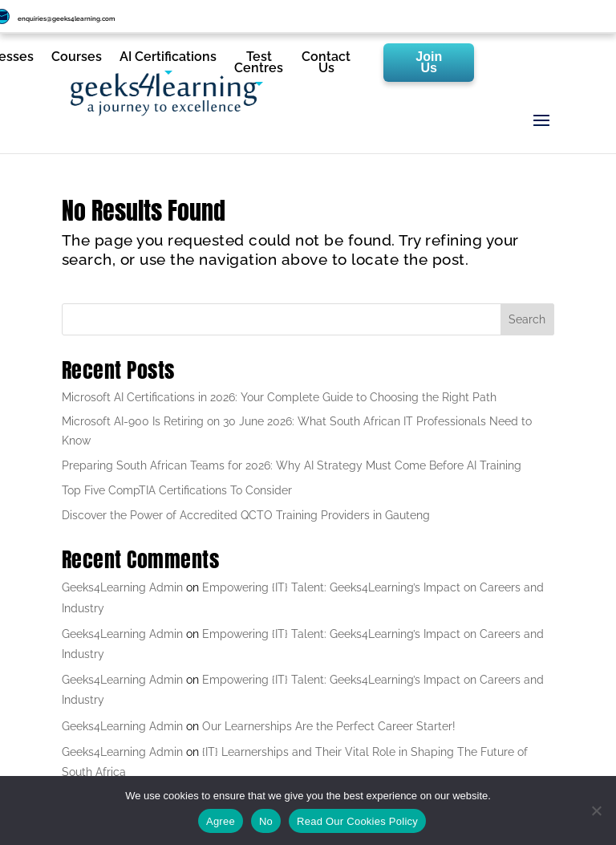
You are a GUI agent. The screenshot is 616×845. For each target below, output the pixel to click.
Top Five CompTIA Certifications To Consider (177, 490)
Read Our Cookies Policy (357, 821)
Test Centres (259, 63)
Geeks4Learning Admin (122, 587)
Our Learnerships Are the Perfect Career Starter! (329, 726)
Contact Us (326, 63)
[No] (596, 810)
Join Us (429, 62)
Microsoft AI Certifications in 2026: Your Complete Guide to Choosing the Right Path (279, 397)
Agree (221, 821)
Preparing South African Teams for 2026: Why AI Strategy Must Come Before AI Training (292, 465)
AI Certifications (168, 58)
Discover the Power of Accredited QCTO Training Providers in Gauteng (246, 515)
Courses (77, 58)
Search (527, 319)
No (266, 821)
